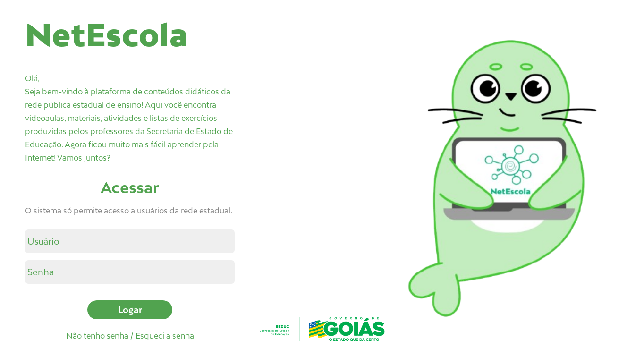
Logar (130, 310)
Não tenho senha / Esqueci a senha (130, 336)
